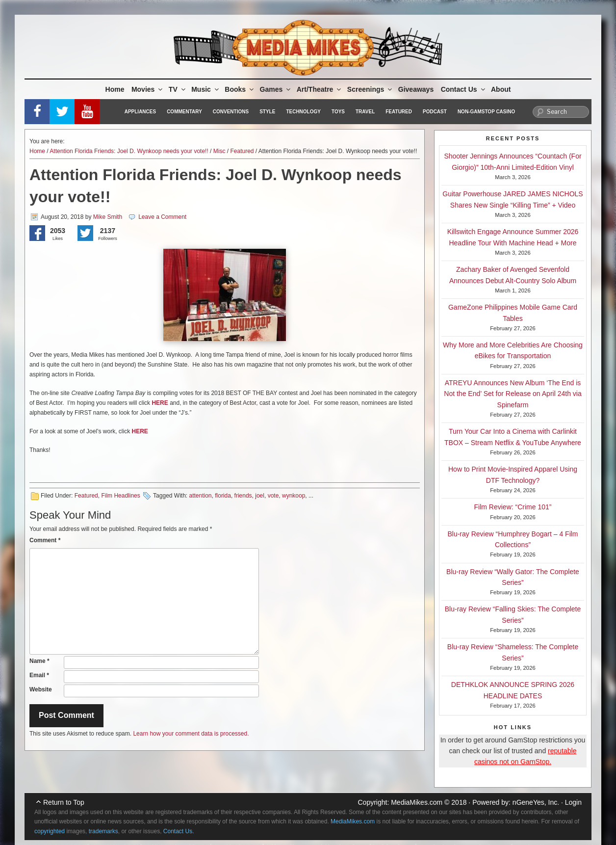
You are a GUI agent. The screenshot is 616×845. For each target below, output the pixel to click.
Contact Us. (179, 831)
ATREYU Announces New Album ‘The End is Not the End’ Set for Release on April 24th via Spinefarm (513, 394)
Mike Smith (108, 217)
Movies (148, 89)
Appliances (140, 112)
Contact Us (464, 89)
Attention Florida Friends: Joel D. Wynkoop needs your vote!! (129, 151)
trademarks (103, 831)
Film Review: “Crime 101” (513, 507)
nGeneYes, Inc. (536, 802)
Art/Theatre (320, 89)
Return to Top (64, 802)
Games (276, 89)
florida (223, 496)
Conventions (231, 112)
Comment (45, 540)
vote (273, 496)
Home (115, 89)
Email (39, 675)
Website (41, 689)
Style (267, 112)
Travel (365, 112)
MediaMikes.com (417, 802)
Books (240, 89)
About (501, 89)
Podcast (435, 112)
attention (200, 496)
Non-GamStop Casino (486, 112)
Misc (219, 151)
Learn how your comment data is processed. (191, 734)
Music (206, 89)
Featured (399, 112)
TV (178, 89)
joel (260, 496)
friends (243, 496)
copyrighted (50, 831)
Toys (338, 112)
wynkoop (294, 496)
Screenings (370, 89)
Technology (303, 112)
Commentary (184, 112)
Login (573, 802)
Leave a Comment (162, 217)
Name (39, 661)
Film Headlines (120, 496)
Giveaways (416, 89)
